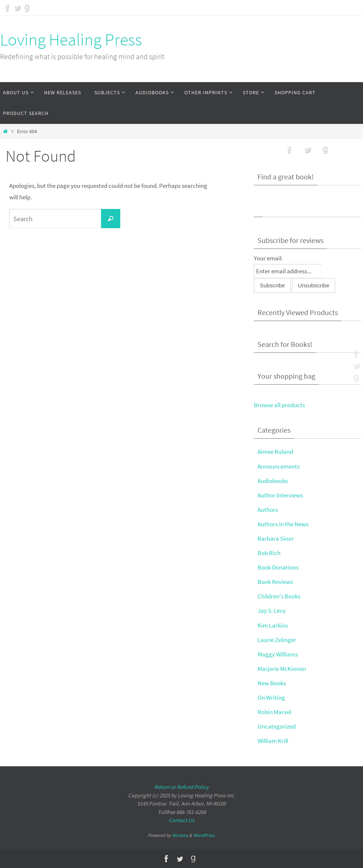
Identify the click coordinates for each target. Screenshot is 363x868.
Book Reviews (275, 582)
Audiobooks (273, 481)
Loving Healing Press (71, 40)
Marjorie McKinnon (282, 669)
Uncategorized (277, 726)
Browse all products (279, 405)
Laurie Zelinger (277, 640)
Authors (268, 510)
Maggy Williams (278, 654)
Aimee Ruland (275, 452)
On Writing (271, 698)
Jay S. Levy (272, 611)
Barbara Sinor (276, 538)
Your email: (268, 258)
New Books (272, 683)
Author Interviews (280, 495)
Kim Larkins (273, 625)
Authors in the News (283, 524)
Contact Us (181, 820)
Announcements (279, 466)
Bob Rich (269, 553)
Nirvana (180, 835)
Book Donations (278, 567)
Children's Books (279, 596)
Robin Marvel (274, 712)
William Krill (273, 741)
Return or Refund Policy (181, 787)
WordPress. (204, 835)
